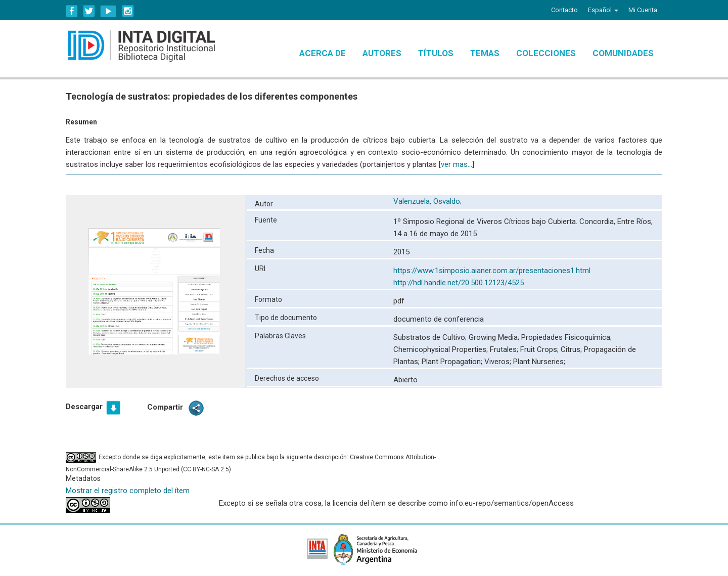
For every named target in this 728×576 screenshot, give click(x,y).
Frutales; (505, 349)
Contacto (564, 10)
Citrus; (572, 349)
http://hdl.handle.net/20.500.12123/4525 (459, 283)
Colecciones (546, 53)
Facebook (72, 11)
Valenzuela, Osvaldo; (428, 201)
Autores (382, 53)
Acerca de (323, 53)
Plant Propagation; (453, 362)
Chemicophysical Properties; (442, 349)
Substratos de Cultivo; (431, 337)
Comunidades (623, 53)
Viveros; (499, 362)
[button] (603, 10)
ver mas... (457, 164)
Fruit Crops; (540, 349)
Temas (485, 53)
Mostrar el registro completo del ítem (128, 491)
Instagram (128, 11)
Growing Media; (495, 337)
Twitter (89, 11)
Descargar (84, 407)
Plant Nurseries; (539, 362)
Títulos (436, 53)
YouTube (108, 11)
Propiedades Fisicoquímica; (566, 337)
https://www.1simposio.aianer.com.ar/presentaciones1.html (492, 271)
